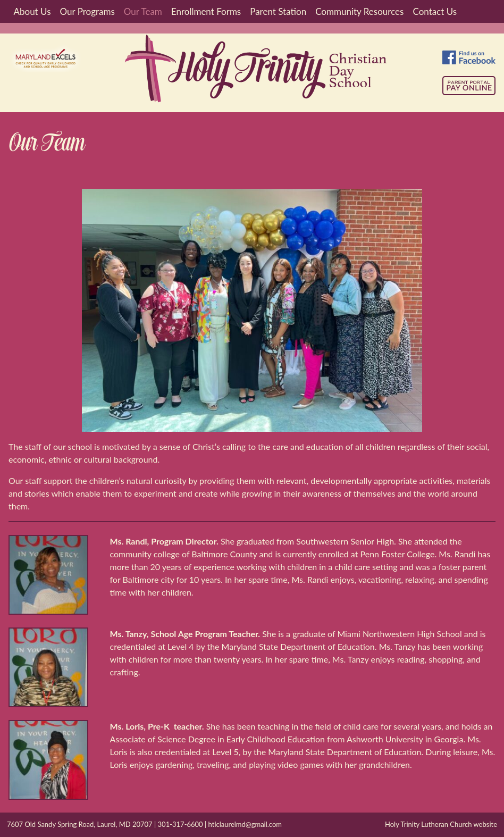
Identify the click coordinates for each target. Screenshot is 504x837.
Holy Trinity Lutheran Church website (441, 824)
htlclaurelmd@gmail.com (245, 824)
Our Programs (87, 11)
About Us (32, 11)
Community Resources (359, 11)
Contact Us (435, 11)
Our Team (143, 11)
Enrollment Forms (206, 11)
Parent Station (278, 11)
